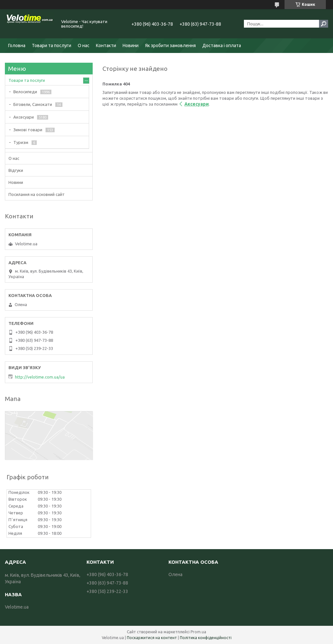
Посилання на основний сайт (37, 194)
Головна (17, 45)
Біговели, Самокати (33, 104)
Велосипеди (25, 92)
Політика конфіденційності (206, 638)
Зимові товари (28, 130)
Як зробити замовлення (170, 45)
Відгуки (16, 170)
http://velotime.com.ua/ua (40, 377)
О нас (84, 45)
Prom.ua (198, 632)
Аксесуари (197, 104)
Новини (131, 45)
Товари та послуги (52, 45)
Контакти (106, 45)
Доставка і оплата (222, 45)
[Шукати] (324, 24)
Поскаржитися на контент (152, 638)
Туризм (21, 142)
